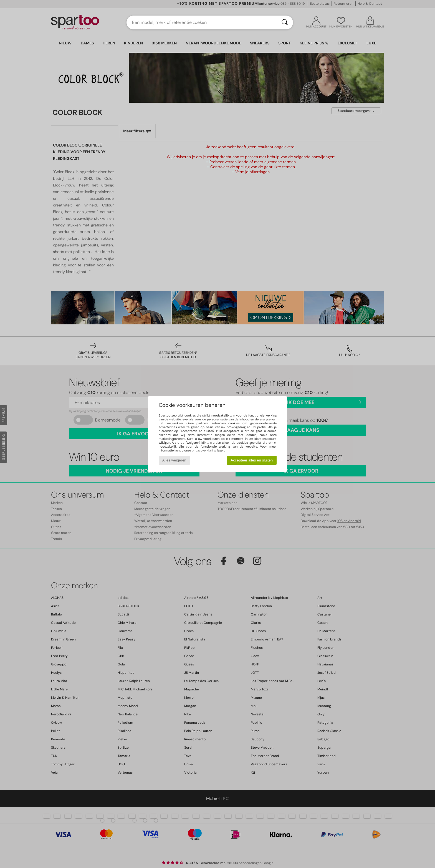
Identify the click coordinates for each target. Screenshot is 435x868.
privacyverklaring (204, 450)
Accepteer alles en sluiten (252, 460)
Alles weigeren (174, 460)
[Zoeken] (285, 22)
